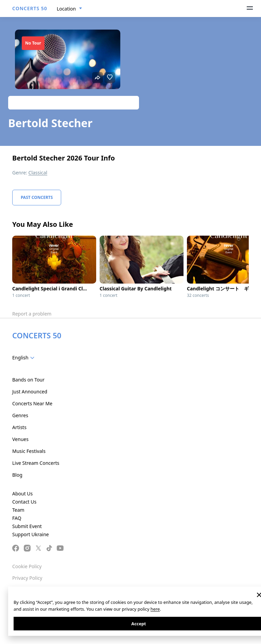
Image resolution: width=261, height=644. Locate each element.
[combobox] (69, 9)
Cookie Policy (27, 566)
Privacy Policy (27, 578)
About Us (22, 494)
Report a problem (32, 314)
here (155, 609)
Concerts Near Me (32, 403)
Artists (19, 427)
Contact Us (24, 502)
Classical (38, 173)
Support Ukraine (31, 534)
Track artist (74, 103)
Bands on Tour (28, 380)
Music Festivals (29, 451)
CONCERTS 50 (30, 8)
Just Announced (30, 392)
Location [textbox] (66, 9)
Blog (17, 475)
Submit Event (27, 526)
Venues (20, 439)
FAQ (17, 518)
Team (18, 510)
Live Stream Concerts (36, 463)
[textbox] (25, 358)
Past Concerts (37, 197)
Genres (20, 415)
